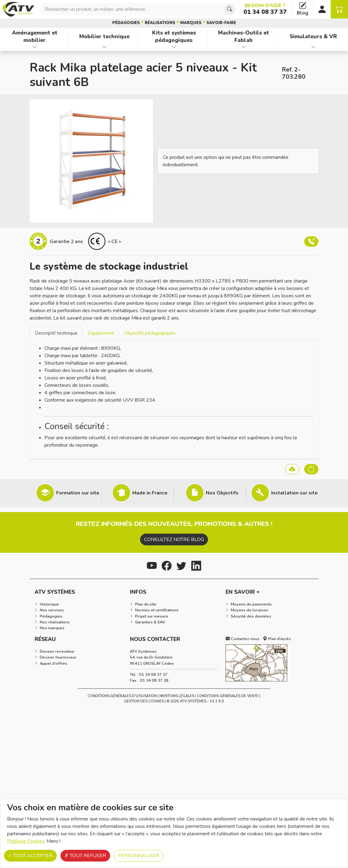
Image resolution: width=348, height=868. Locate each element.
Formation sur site (78, 493)
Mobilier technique (104, 36)
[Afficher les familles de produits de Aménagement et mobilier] (35, 47)
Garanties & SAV (150, 622)
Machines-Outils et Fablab (244, 37)
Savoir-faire (221, 23)
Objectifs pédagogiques (150, 333)
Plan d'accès (277, 639)
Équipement (101, 333)
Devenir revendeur (57, 651)
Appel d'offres (54, 663)
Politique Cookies (26, 841)
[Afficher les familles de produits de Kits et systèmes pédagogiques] (174, 47)
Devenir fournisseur (58, 657)
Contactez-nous (242, 639)
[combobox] (138, 9)
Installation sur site (294, 493)
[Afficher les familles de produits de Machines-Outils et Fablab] (244, 47)
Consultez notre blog (174, 539)
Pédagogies (126, 23)
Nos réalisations (55, 622)
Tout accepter (30, 856)
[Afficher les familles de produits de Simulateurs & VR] (313, 47)
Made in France (150, 493)
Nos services (52, 610)
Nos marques (52, 628)
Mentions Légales (177, 696)
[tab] (56, 333)
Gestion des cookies (144, 701)
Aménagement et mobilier (35, 37)
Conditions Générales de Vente (228, 696)
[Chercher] (230, 9)
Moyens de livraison (249, 610)
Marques (191, 23)
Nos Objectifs (222, 493)
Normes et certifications (157, 610)
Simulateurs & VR (313, 36)
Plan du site (146, 604)
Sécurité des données (251, 616)
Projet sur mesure (152, 616)
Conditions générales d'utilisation (122, 696)
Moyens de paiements (251, 604)
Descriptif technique (56, 333)
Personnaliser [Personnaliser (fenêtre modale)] (139, 856)
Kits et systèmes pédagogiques (174, 37)
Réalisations (160, 23)
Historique (49, 604)
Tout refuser (85, 856)
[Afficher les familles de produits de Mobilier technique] (104, 47)
